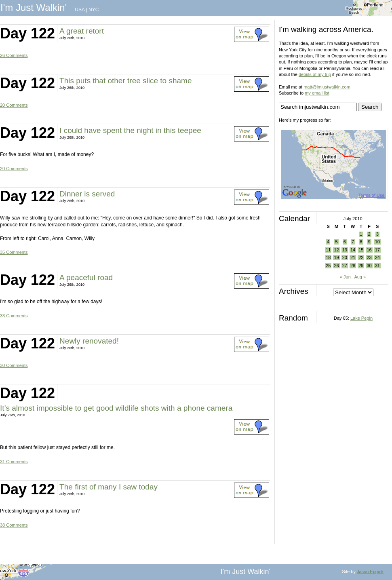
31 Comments (14, 462)
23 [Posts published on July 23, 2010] (369, 257)
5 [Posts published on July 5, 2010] (336, 242)
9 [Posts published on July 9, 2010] (369, 242)
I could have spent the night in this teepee (130, 130)
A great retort (82, 31)
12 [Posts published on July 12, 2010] (336, 250)
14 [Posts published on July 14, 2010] (353, 250)
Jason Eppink (370, 572)
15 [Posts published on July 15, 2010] (361, 250)
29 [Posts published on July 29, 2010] (361, 266)
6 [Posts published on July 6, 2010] (345, 242)
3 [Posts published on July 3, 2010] (377, 234)
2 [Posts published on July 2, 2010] (369, 234)
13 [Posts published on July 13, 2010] (345, 250)
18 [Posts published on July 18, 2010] (328, 257)
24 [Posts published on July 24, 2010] (377, 257)
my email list (317, 93)
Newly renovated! (89, 341)
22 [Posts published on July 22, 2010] (361, 257)
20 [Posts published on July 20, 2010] (345, 257)
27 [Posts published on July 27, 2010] (345, 266)
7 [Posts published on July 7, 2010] (353, 242)
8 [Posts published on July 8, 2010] (361, 242)
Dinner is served (87, 194)
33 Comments (14, 316)
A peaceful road (86, 277)
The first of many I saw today (109, 487)
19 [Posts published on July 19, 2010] (336, 257)
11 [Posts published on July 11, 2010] (328, 250)
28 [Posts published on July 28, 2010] (353, 266)
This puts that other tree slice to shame (125, 81)
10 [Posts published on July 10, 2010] (377, 242)
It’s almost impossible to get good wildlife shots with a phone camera (116, 408)
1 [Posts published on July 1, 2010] (361, 234)
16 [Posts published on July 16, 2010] (369, 250)
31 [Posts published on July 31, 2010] (377, 266)
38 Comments (14, 525)
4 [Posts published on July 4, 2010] (328, 242)
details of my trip (315, 74)
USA (80, 10)
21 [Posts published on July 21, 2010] (353, 257)
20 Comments (14, 105)
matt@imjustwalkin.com (327, 87)
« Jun (345, 277)
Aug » (360, 277)
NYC (94, 10)
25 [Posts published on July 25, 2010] (328, 266)
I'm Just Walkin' (34, 7)
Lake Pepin (361, 318)
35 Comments (14, 252)
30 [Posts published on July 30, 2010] (369, 266)
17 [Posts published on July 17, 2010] (377, 250)
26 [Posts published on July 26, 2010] (336, 266)
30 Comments (14, 365)
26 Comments (14, 55)
